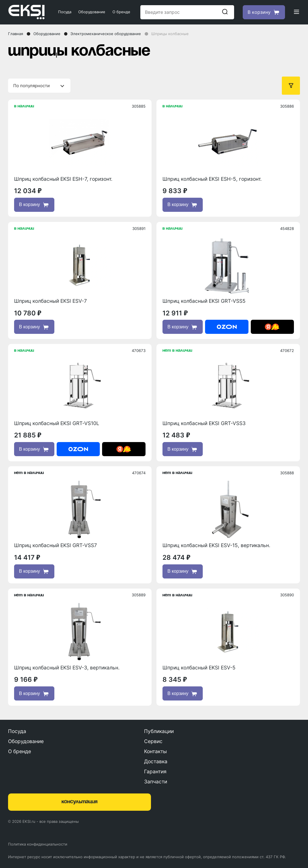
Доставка (156, 761)
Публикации (159, 731)
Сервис (153, 741)
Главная (16, 34)
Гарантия (155, 771)
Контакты (155, 751)
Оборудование (92, 12)
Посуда (65, 12)
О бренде (121, 12)
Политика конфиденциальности (38, 844)
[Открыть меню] (296, 12)
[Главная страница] (28, 12)
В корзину (34, 205)
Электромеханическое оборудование (106, 34)
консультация (80, 802)
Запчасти (156, 782)
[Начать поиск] (225, 12)
